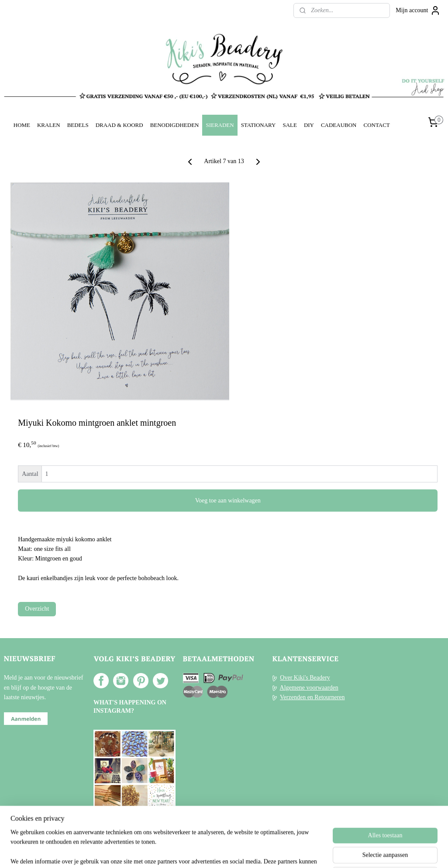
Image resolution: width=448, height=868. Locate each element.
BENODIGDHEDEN (175, 125)
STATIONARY (258, 125)
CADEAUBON (339, 125)
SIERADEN (220, 125)
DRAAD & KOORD (119, 125)
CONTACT (376, 125)
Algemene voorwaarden (309, 688)
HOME (22, 125)
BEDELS (78, 125)
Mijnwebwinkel (302, 852)
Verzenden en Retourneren (312, 697)
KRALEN (49, 125)
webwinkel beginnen (239, 852)
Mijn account (418, 10)
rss (213, 852)
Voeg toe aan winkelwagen (228, 501)
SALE (289, 125)
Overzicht (37, 609)
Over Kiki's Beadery (305, 678)
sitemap (200, 852)
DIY (309, 125)
